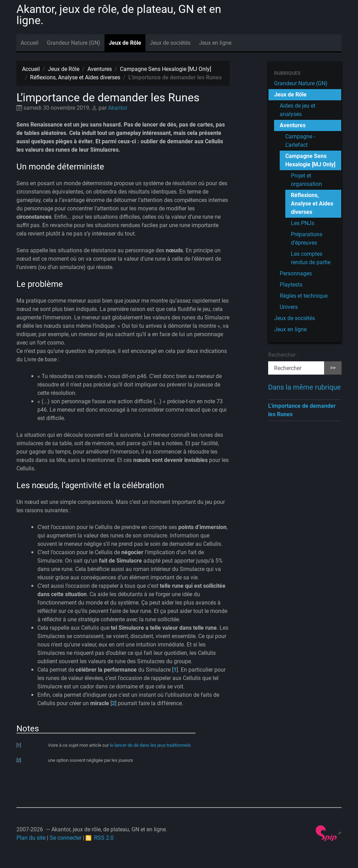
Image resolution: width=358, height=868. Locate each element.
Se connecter (66, 838)
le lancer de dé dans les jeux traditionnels (150, 745)
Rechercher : (283, 355)
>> (333, 368)
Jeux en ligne (215, 43)
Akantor (118, 108)
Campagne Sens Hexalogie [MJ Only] (166, 69)
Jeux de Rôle (125, 43)
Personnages (296, 273)
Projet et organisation (306, 180)
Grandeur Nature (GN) (74, 43)
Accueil (30, 43)
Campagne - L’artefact (300, 141)
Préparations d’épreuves (307, 238)
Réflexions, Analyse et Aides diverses (75, 77)
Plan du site (31, 838)
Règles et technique (304, 296)
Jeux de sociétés (170, 43)
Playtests (291, 285)
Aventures (100, 69)
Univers (289, 307)
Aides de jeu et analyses (298, 110)
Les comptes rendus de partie (311, 258)
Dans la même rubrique (305, 387)
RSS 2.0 (100, 838)
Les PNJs (303, 223)
